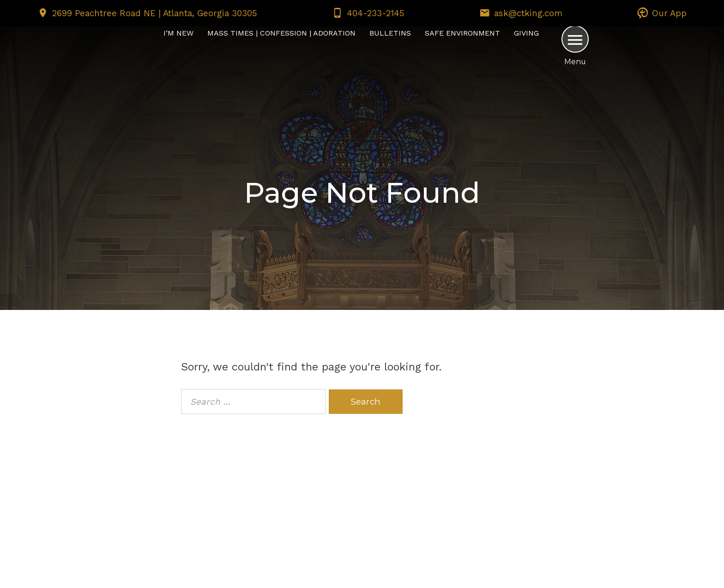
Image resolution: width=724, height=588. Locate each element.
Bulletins (390, 33)
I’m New (178, 33)
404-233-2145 (376, 13)
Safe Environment (462, 33)
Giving (526, 33)
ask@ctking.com (528, 13)
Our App (669, 13)
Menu (575, 62)
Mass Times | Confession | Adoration (281, 33)
